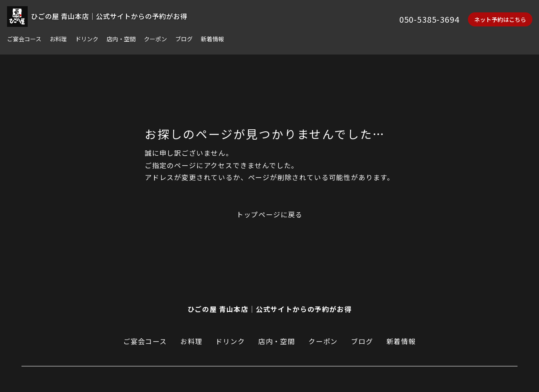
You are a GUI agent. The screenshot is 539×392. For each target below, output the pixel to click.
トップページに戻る (269, 215)
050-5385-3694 (429, 19)
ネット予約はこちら (500, 19)
